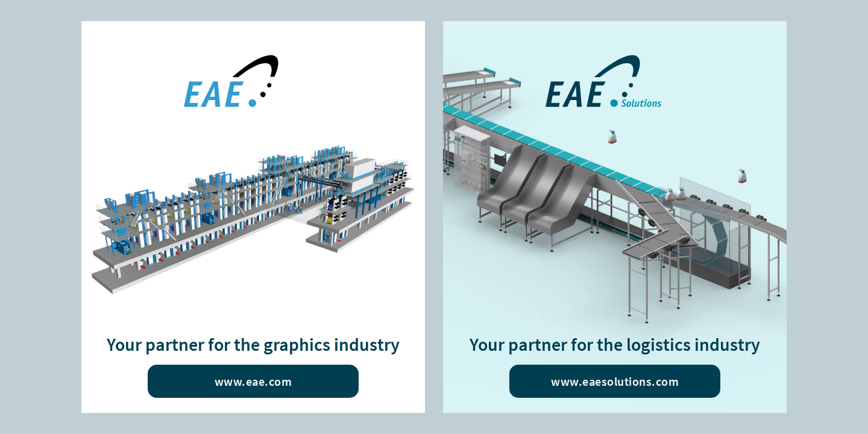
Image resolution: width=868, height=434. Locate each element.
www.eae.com (253, 381)
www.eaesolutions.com (615, 381)
